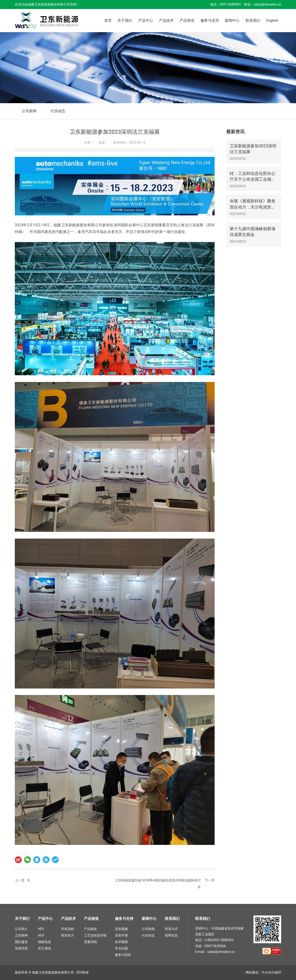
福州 (278, 972)
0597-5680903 (230, 4)
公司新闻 (29, 111)
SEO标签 (83, 972)
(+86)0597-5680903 (219, 940)
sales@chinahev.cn (267, 4)
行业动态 (58, 111)
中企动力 (268, 972)
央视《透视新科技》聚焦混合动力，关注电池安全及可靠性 (253, 207)
